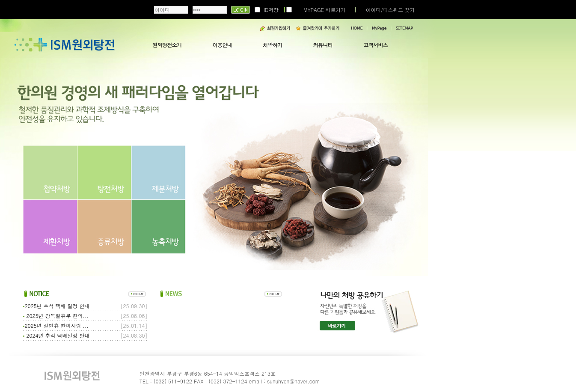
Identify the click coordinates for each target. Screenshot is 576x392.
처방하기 (273, 45)
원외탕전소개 (167, 45)
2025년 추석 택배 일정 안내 (56, 306)
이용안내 (222, 45)
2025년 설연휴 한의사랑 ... (56, 325)
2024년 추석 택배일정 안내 (56, 335)
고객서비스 (376, 45)
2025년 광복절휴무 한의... (56, 316)
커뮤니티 (323, 45)
